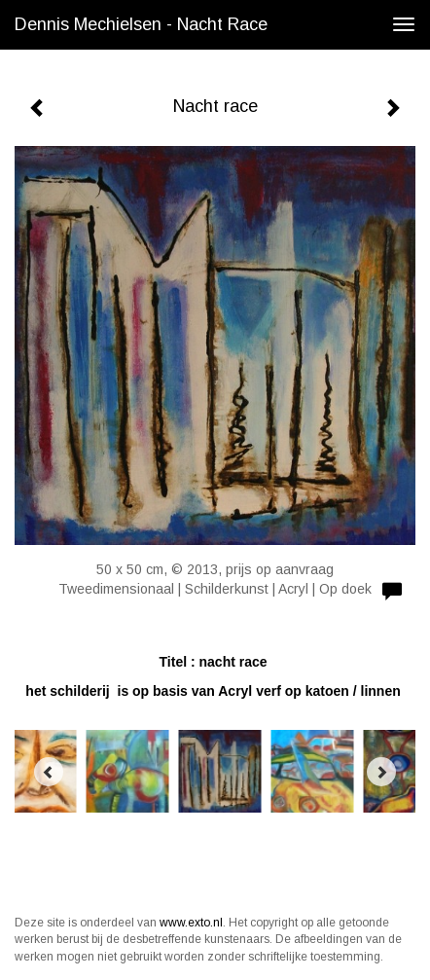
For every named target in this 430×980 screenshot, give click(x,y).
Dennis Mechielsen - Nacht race (141, 24)
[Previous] (49, 772)
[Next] (381, 772)
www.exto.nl (191, 923)
